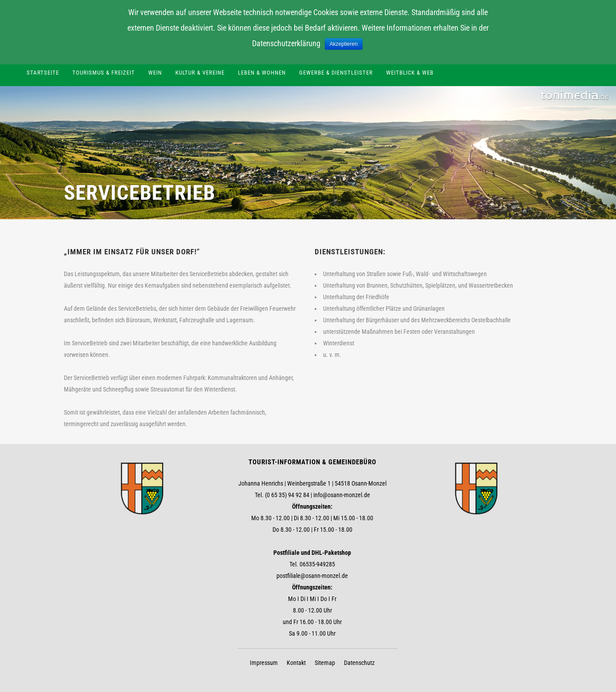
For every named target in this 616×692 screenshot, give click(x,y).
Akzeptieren (344, 44)
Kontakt (296, 663)
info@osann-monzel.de (342, 495)
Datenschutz (359, 663)
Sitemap (325, 663)
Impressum (264, 663)
